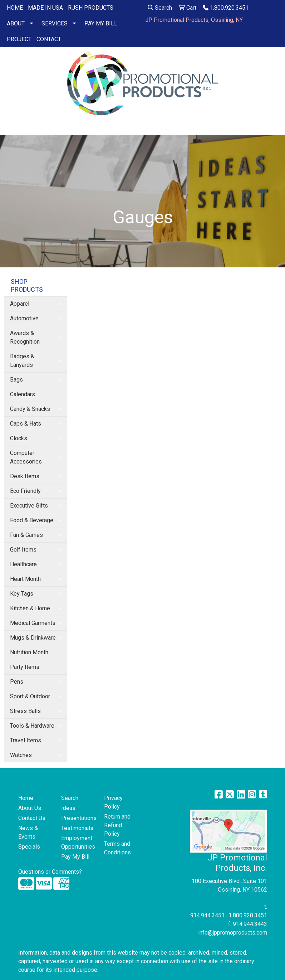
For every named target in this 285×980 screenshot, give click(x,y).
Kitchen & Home (30, 608)
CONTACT (49, 39)
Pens (17, 682)
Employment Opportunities (78, 842)
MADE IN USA (45, 8)
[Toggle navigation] (11, 127)
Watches (21, 755)
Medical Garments (33, 623)
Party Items (25, 667)
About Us (30, 808)
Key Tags (22, 594)
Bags (16, 380)
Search (160, 8)
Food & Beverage (32, 520)
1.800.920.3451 (226, 8)
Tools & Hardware (32, 726)
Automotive (24, 318)
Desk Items (25, 476)
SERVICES (55, 23)
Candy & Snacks (30, 409)
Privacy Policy (113, 802)
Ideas (68, 808)
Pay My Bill (75, 857)
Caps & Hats (26, 424)
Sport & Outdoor (30, 696)
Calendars (23, 394)
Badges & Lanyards (22, 361)
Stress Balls (25, 711)
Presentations (78, 818)
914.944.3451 (207, 915)
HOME (15, 8)
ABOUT (16, 23)
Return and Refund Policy (117, 825)
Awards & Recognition (25, 337)
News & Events (28, 832)
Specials (29, 847)
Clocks (19, 438)
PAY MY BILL (101, 23)
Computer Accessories (26, 457)
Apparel (20, 304)
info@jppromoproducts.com (233, 933)
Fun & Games (26, 535)
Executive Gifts (29, 506)
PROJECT (19, 39)
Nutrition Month (29, 652)
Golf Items (23, 550)
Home (26, 798)
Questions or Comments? (50, 872)
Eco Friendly (25, 491)
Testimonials (77, 828)
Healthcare (23, 564)
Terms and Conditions (117, 848)
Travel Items (26, 740)
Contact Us (32, 818)
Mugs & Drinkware (33, 638)
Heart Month (25, 579)
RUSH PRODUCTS (91, 8)
